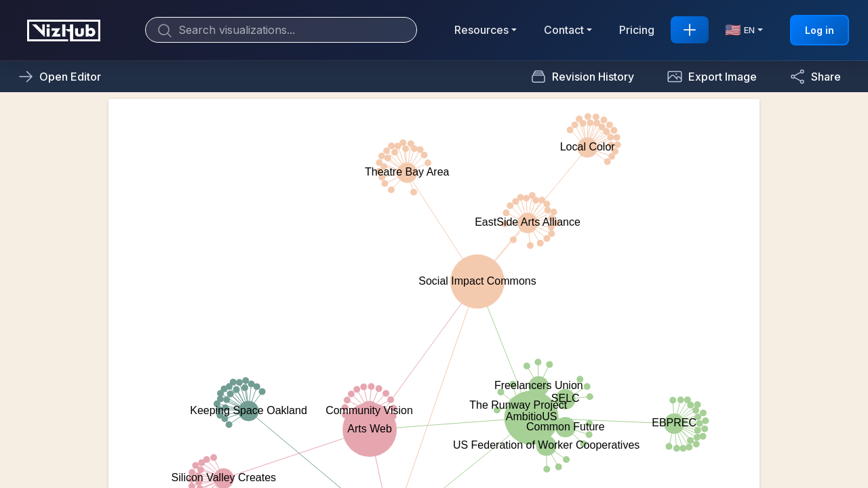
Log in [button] (820, 30)
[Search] (281, 30)
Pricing (637, 30)
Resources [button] (481, 30)
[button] (712, 77)
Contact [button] (564, 30)
